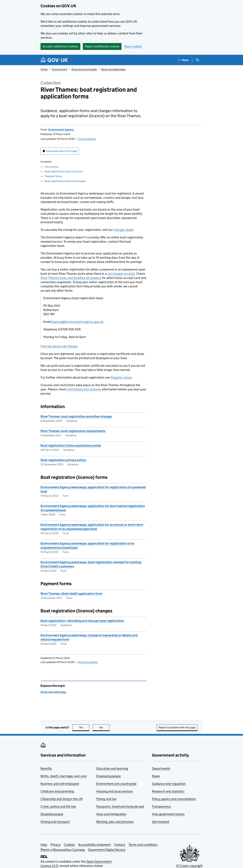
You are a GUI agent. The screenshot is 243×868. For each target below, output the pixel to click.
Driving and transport (55, 822)
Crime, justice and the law (58, 806)
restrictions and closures (84, 389)
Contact (120, 845)
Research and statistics (168, 791)
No (105, 727)
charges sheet (124, 230)
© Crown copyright (189, 866)
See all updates (87, 139)
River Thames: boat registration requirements (73, 431)
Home (44, 69)
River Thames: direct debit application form (71, 594)
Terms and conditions (143, 845)
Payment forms (53, 176)
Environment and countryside (116, 784)
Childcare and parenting (57, 791)
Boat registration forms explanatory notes (71, 445)
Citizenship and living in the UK (62, 799)
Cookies (69, 845)
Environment (60, 69)
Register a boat (121, 377)
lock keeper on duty (121, 274)
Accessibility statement (94, 845)
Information (52, 167)
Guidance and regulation (169, 784)
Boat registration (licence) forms (64, 171)
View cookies (133, 46)
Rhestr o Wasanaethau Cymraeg (63, 850)
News (156, 776)
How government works (168, 814)
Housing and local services (114, 791)
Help (44, 845)
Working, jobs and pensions (115, 822)
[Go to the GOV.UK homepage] (54, 60)
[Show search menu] (197, 60)
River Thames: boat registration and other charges (76, 416)
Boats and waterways (113, 69)
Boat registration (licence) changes (65, 181)
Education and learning (112, 768)
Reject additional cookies (102, 46)
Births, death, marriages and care (64, 776)
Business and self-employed (60, 784)
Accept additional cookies (60, 46)
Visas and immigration (111, 814)
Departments (161, 768)
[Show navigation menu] (183, 60)
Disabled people (52, 814)
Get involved (160, 822)
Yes (84, 727)
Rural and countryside (84, 69)
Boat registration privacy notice (63, 460)
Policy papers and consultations (174, 799)
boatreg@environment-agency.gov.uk (77, 322)
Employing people (109, 776)
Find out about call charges (59, 346)
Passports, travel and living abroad (120, 806)
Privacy (56, 845)
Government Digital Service (107, 850)
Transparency (161, 806)
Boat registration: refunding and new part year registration (82, 621)
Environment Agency (61, 130)
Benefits (46, 768)
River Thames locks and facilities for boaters (71, 278)
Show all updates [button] (88, 662)
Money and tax (106, 799)
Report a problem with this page (177, 727)
